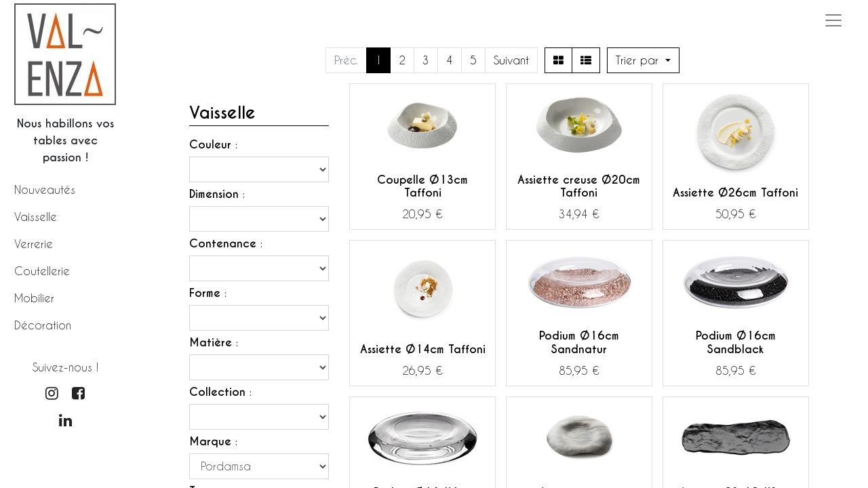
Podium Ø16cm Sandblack (736, 342)
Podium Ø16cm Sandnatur (579, 342)
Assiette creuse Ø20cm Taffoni (579, 186)
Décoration (43, 325)
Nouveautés (45, 189)
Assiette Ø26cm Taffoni (735, 193)
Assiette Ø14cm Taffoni (423, 349)
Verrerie (34, 244)
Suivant (511, 60)
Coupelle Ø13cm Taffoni (422, 186)
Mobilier (34, 298)
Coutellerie (42, 271)
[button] (643, 60)
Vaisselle (36, 217)
